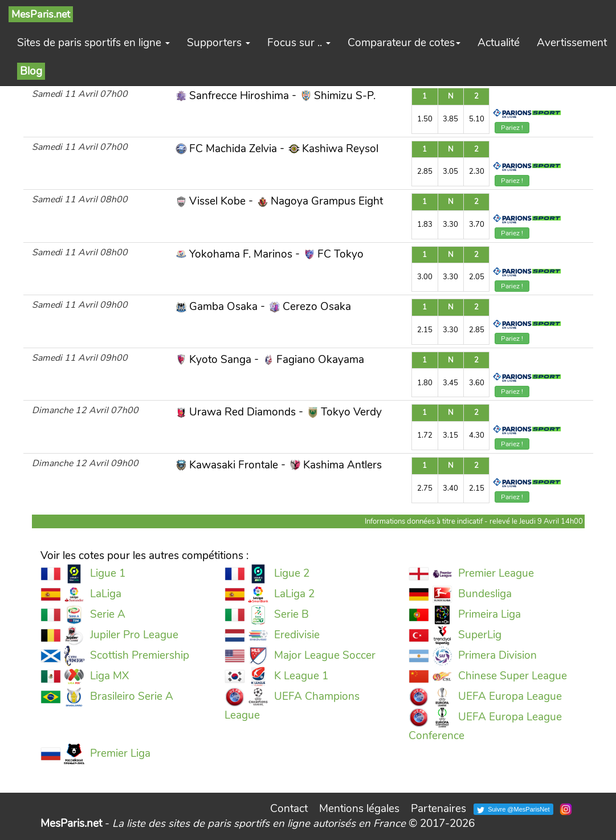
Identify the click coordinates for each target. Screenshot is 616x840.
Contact (289, 809)
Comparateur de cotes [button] (404, 43)
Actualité (499, 43)
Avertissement (572, 43)
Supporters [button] (219, 43)
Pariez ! (512, 128)
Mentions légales (359, 809)
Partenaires (438, 809)
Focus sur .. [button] (299, 43)
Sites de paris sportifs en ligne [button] (93, 43)
